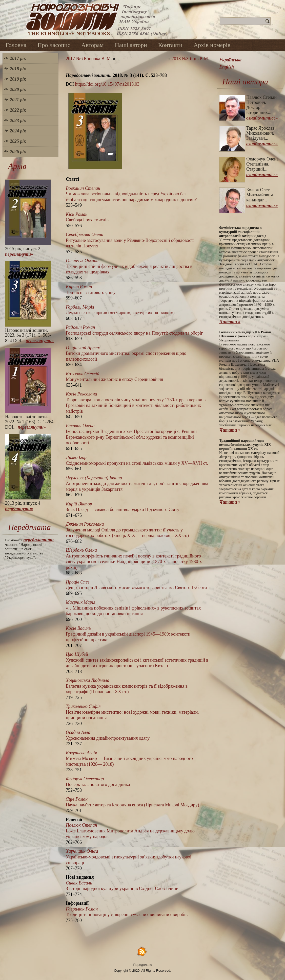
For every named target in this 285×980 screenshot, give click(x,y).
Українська (230, 60)
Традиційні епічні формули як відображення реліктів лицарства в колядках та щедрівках (129, 266)
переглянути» (19, 254)
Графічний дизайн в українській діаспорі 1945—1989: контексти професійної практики (128, 634)
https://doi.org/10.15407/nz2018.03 (107, 84)
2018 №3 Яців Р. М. (190, 59)
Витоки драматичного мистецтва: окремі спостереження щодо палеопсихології (126, 353)
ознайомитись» (262, 118)
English (227, 67)
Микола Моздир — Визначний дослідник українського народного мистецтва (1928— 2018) (129, 759)
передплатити (38, 540)
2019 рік (18, 79)
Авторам (92, 45)
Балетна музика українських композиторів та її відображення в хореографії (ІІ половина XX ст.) (127, 686)
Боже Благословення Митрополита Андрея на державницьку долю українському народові (130, 831)
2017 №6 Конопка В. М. (89, 59)
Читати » (230, 322)
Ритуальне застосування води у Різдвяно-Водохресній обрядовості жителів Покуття (130, 240)
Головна (16, 45)
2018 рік (18, 69)
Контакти (170, 45)
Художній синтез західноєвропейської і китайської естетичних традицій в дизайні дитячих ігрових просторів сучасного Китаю (137, 660)
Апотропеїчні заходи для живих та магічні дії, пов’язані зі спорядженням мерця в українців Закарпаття (137, 484)
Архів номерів (212, 45)
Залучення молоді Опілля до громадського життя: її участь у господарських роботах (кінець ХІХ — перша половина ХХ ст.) (127, 530)
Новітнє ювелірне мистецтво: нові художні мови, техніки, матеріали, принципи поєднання (132, 712)
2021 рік (18, 100)
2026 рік (18, 152)
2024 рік (18, 131)
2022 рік (18, 110)
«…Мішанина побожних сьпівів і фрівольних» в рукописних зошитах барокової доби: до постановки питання (133, 608)
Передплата (143, 965)
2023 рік (18, 121)
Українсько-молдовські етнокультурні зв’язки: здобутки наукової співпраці (129, 857)
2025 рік (18, 141)
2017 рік (18, 58)
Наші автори (131, 45)
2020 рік (18, 89)
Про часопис (54, 45)
